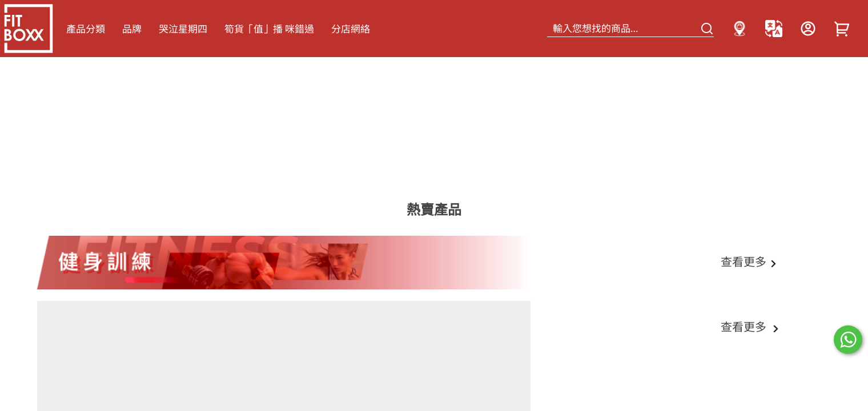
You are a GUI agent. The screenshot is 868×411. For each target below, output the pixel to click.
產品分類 (86, 29)
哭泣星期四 (183, 29)
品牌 (132, 29)
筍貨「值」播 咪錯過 (269, 29)
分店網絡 (351, 29)
